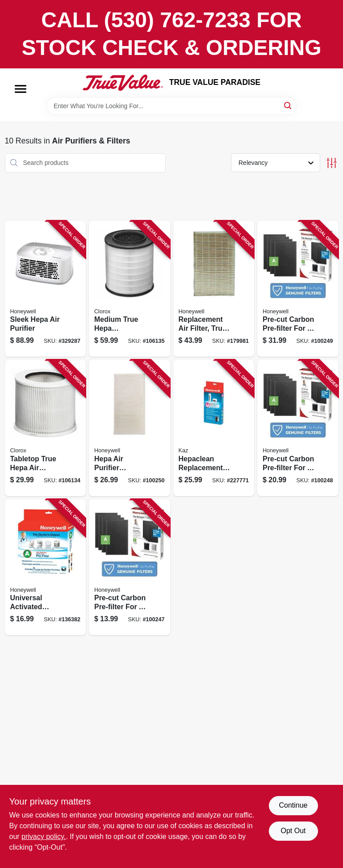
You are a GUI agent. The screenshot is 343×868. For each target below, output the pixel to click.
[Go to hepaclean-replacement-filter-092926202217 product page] (214, 428)
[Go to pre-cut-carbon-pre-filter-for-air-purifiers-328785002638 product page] (298, 289)
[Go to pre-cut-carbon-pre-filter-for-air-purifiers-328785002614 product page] (298, 428)
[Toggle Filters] (332, 163)
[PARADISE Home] (123, 83)
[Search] (288, 105)
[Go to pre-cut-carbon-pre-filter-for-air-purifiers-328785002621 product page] (130, 567)
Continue (293, 805)
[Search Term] (171, 106)
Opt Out (293, 831)
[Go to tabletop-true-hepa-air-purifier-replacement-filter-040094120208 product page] (46, 428)
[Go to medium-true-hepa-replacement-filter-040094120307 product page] (130, 289)
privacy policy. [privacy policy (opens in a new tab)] (44, 836)
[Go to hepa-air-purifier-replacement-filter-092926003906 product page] (130, 428)
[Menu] (21, 89)
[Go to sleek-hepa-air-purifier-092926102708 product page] (46, 289)
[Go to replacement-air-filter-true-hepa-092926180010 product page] (214, 289)
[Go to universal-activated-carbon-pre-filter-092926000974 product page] (46, 567)
